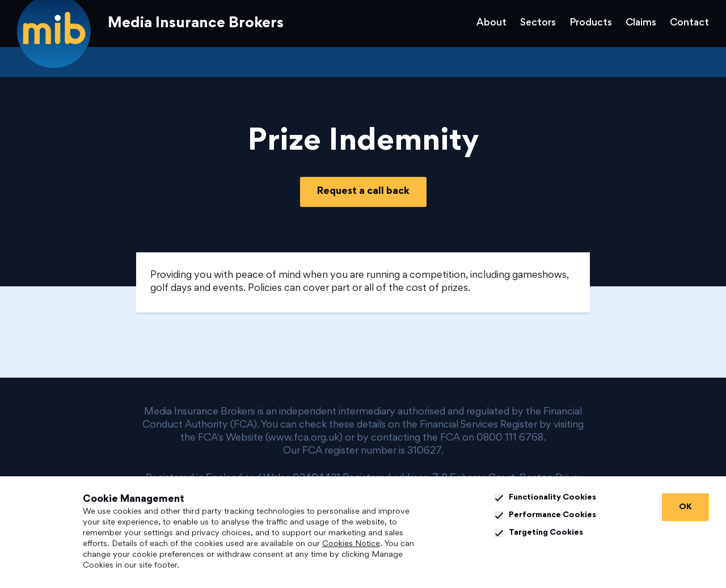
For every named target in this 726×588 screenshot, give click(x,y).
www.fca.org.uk (304, 438)
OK (685, 507)
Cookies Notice (351, 544)
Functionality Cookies (545, 498)
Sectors (538, 23)
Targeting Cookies (539, 533)
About (491, 23)
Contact (689, 23)
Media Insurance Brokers (196, 24)
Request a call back (363, 192)
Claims (641, 23)
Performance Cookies (545, 515)
